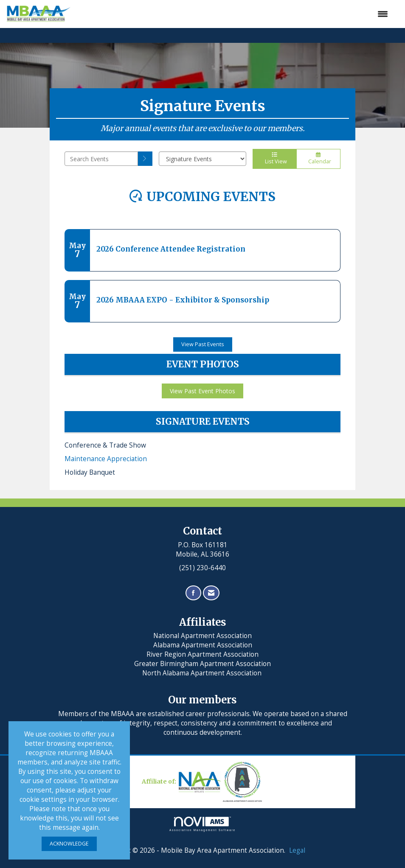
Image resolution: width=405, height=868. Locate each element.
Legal (297, 850)
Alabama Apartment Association (203, 645)
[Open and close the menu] (234, 14)
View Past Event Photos (202, 391)
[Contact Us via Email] (211, 593)
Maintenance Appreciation (106, 459)
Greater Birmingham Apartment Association (202, 664)
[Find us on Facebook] (193, 593)
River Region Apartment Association (202, 654)
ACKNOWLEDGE (69, 844)
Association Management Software (202, 824)
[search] (145, 159)
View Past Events (203, 344)
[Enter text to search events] (101, 159)
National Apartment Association (202, 636)
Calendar (318, 159)
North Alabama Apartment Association (203, 673)
